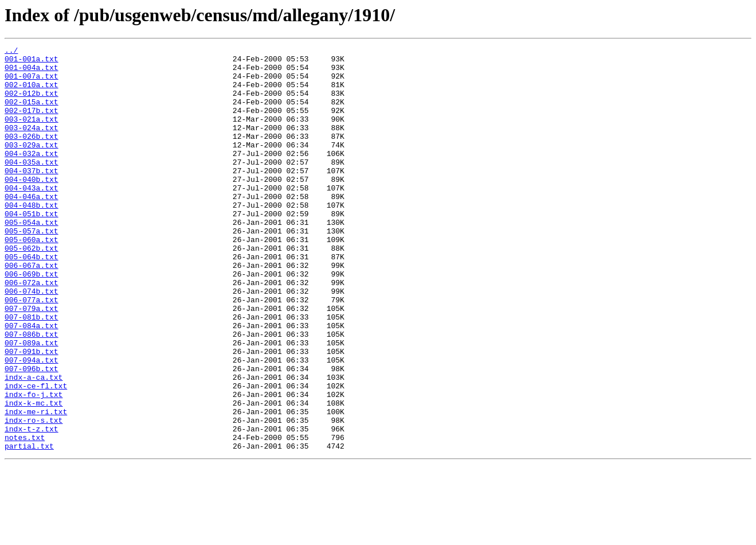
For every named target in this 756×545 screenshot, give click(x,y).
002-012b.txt (32, 103)
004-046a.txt (32, 227)
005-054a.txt (32, 258)
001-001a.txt (32, 62)
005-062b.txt (32, 289)
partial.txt (29, 527)
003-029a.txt (32, 165)
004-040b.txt (32, 207)
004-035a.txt (32, 186)
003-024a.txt (32, 145)
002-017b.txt (32, 124)
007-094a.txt (32, 423)
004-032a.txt (32, 176)
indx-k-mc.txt (34, 475)
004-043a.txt (32, 217)
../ (11, 52)
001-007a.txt (32, 83)
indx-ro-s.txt (34, 496)
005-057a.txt (32, 268)
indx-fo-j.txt (34, 465)
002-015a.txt (32, 114)
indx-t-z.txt (32, 506)
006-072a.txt (32, 330)
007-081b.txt (32, 372)
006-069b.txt (32, 320)
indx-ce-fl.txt (36, 454)
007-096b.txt (32, 434)
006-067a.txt (32, 310)
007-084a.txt (32, 382)
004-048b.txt (32, 238)
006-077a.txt (32, 351)
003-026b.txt (32, 155)
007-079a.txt (32, 361)
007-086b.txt (32, 392)
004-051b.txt (32, 248)
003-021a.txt (32, 134)
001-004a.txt (32, 72)
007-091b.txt (32, 413)
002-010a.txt (32, 93)
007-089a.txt (32, 403)
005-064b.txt (32, 299)
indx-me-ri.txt (36, 485)
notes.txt (25, 516)
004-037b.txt (32, 196)
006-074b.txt (32, 341)
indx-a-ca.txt (34, 444)
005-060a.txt (32, 279)
